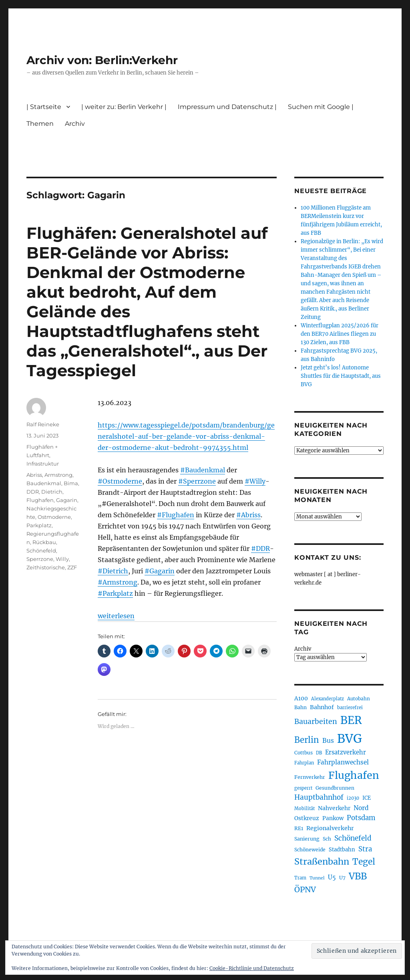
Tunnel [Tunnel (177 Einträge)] (317, 878)
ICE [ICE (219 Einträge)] (367, 798)
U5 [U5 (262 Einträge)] (332, 877)
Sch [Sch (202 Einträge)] (327, 839)
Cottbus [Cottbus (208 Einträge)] (303, 753)
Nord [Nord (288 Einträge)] (361, 808)
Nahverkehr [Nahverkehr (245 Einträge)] (334, 808)
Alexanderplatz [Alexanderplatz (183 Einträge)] (328, 699)
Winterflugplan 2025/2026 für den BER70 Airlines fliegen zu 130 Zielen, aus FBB (340, 334)
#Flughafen (176, 515)
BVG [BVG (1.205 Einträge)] (350, 739)
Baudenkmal (44, 483)
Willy (62, 559)
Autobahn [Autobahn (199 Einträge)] (359, 699)
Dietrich (52, 492)
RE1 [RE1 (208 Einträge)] (299, 828)
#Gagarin (160, 571)
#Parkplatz (115, 593)
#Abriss (248, 515)
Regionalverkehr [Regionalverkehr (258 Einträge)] (330, 828)
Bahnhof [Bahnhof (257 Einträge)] (322, 707)
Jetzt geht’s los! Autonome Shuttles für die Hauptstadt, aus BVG (341, 376)
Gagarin (67, 500)
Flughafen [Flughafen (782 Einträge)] (354, 775)
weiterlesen (116, 616)
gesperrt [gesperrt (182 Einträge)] (303, 788)
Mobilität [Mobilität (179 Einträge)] (304, 809)
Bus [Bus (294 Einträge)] (328, 741)
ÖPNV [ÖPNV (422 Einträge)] (305, 889)
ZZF (72, 567)
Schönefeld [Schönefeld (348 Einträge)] (353, 838)
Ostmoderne (54, 517)
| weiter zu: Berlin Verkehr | (124, 107)
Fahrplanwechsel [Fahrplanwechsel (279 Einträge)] (343, 762)
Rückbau (44, 542)
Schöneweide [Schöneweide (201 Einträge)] (310, 850)
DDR (33, 492)
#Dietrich (113, 571)
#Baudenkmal (203, 470)
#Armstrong (118, 582)
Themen (40, 124)
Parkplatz (39, 525)
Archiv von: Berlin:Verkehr (102, 60)
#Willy (255, 481)
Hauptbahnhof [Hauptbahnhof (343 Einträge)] (319, 797)
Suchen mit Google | (321, 107)
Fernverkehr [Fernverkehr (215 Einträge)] (310, 777)
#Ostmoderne (120, 481)
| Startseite (44, 107)
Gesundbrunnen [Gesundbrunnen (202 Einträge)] (335, 788)
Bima (71, 483)
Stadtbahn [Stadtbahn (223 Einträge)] (342, 850)
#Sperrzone (197, 481)
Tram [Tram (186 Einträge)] (300, 878)
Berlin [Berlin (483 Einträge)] (307, 740)
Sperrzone (40, 559)
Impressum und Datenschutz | (227, 107)
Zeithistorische (46, 567)
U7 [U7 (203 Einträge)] (342, 878)
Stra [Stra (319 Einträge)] (365, 849)
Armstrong (58, 475)
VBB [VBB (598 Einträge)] (358, 876)
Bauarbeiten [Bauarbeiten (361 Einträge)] (316, 722)
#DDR (260, 548)
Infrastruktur (43, 464)
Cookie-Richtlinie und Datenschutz (252, 968)
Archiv (75, 124)
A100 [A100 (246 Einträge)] (301, 698)
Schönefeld (41, 550)
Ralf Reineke (43, 424)
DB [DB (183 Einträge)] (319, 753)
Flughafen (40, 500)
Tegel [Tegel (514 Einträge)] (364, 862)
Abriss (34, 475)
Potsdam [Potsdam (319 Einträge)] (361, 818)
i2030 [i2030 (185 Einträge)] (353, 798)
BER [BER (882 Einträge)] (351, 720)
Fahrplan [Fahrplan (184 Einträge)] (304, 763)
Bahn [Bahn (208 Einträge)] (300, 707)
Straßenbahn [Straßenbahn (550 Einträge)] (322, 862)
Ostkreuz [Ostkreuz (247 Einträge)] (307, 818)
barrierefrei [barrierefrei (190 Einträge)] (350, 708)
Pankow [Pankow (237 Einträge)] (333, 818)
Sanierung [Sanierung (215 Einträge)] (307, 839)
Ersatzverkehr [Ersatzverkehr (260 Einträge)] (346, 752)
